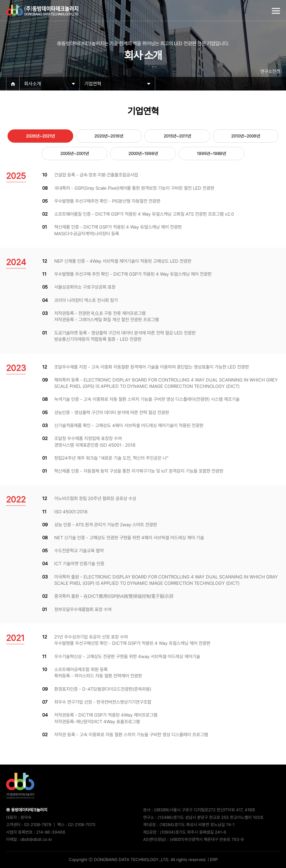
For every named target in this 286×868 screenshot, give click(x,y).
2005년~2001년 (75, 154)
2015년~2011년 (177, 136)
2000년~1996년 (143, 154)
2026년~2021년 (40, 136)
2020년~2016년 (109, 136)
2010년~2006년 (246, 136)
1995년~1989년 (211, 154)
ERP (214, 860)
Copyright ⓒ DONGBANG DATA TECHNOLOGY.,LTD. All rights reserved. (138, 860)
